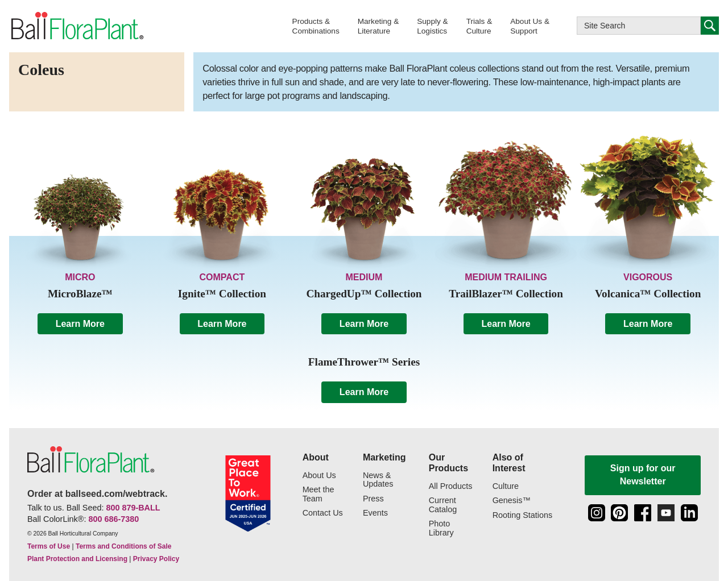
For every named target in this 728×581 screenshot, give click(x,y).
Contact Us (323, 513)
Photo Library (441, 528)
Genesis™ (512, 501)
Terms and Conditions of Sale (123, 546)
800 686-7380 (113, 519)
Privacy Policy (156, 559)
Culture (506, 486)
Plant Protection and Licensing (77, 559)
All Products (451, 486)
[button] (316, 26)
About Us (319, 476)
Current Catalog (443, 505)
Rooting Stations (523, 515)
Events (375, 513)
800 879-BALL (133, 508)
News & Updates (378, 480)
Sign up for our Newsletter (643, 474)
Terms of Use (49, 546)
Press (373, 499)
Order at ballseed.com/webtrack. (97, 494)
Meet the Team (318, 494)
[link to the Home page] (76, 26)
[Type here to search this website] (639, 26)
